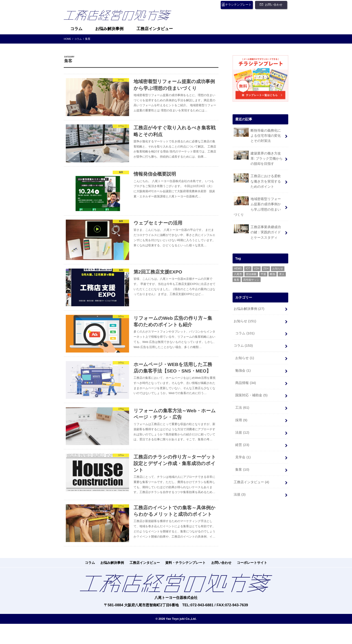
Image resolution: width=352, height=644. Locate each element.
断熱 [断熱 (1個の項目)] (273, 264)
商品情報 (245, 369)
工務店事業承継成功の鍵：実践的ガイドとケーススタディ (259, 222)
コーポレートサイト (241, 591)
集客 (242, 452)
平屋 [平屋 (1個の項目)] (263, 264)
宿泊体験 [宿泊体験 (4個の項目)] (251, 264)
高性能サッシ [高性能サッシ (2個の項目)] (251, 270)
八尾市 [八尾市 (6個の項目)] (238, 264)
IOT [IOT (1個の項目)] (248, 258)
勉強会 (243, 357)
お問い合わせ (272, 5)
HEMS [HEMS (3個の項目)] (238, 258)
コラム (76, 29)
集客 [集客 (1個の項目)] (237, 270)
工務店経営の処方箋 (121, 16)
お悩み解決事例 (109, 29)
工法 (242, 393)
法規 (242, 417)
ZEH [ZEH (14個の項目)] (266, 258)
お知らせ (245, 310)
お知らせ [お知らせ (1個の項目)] (278, 258)
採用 (241, 405)
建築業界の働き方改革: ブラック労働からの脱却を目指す (258, 157)
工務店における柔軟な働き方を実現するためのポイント (259, 178)
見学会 (243, 441)
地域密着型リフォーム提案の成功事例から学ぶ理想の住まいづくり (259, 200)
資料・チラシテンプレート (184, 591)
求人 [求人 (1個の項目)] (282, 264)
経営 (242, 429)
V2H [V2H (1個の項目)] (256, 258)
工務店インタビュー (155, 29)
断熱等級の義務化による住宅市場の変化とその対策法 (259, 135)
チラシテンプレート (234, 5)
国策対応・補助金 (251, 381)
